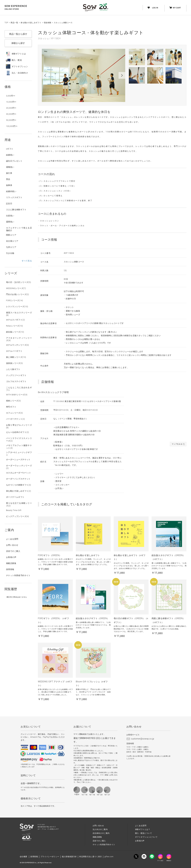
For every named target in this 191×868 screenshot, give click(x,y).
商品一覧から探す (18, 34)
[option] (84, 75)
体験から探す (18, 43)
